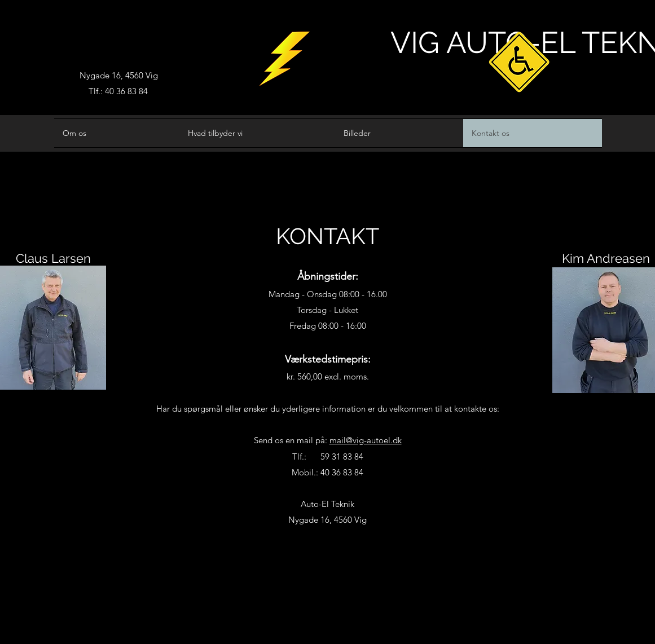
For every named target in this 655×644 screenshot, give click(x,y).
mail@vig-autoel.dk (366, 440)
